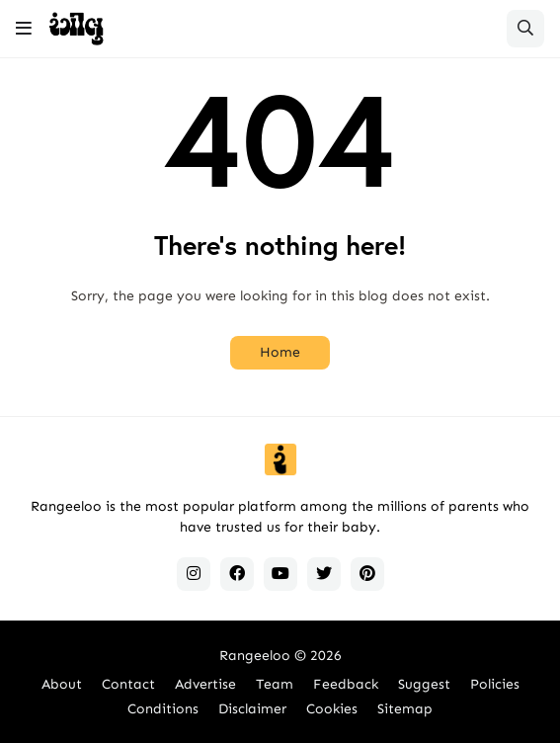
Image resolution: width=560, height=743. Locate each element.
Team (275, 684)
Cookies (332, 709)
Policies (495, 684)
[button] (24, 29)
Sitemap (405, 709)
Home (280, 352)
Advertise (205, 684)
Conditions (163, 709)
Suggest (424, 684)
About (62, 684)
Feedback (346, 684)
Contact (128, 684)
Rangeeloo (255, 656)
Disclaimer (252, 709)
